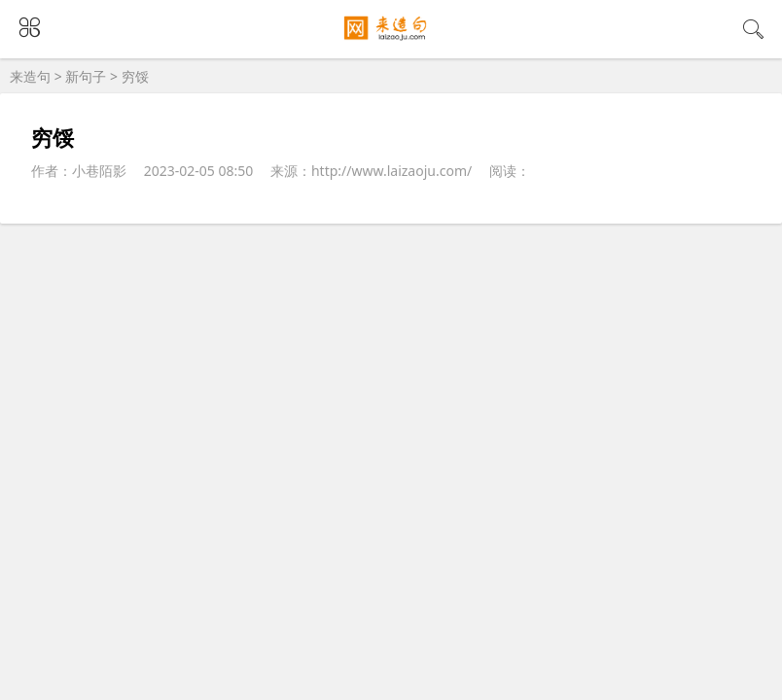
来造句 (30, 76)
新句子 (86, 76)
